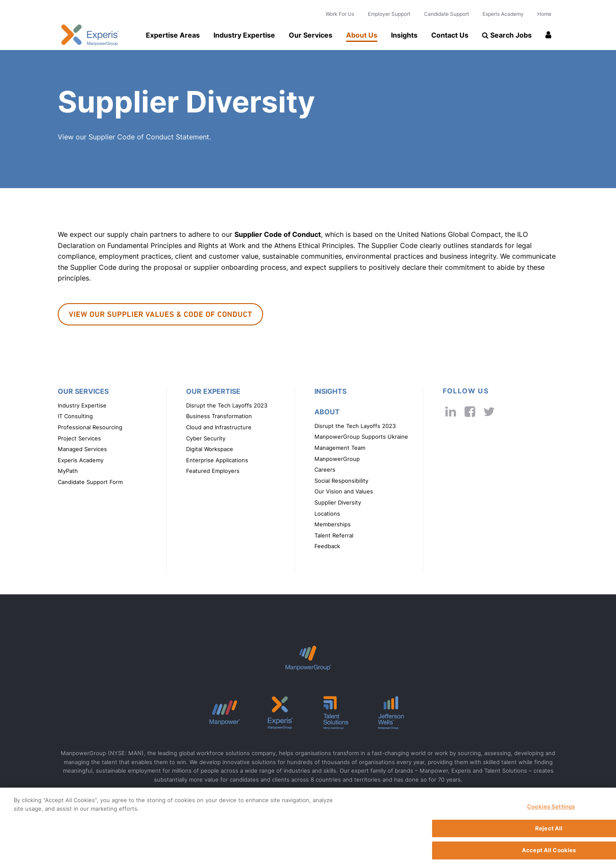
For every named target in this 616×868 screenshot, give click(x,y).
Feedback (327, 546)
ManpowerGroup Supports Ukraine (361, 437)
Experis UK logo (90, 35)
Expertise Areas (173, 35)
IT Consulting (75, 416)
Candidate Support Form (90, 482)
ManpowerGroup (337, 459)
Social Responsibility (341, 481)
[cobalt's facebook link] (470, 412)
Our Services (311, 35)
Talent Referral (334, 536)
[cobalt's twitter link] (489, 412)
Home (544, 14)
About (327, 412)
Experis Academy (503, 14)
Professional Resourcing (90, 427)
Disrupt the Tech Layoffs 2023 (227, 406)
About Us (362, 35)
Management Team (340, 448)
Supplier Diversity (338, 503)
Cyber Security (206, 438)
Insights (404, 35)
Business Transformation (219, 416)
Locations (327, 514)
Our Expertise (213, 391)
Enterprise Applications (217, 460)
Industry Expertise (244, 35)
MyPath (68, 471)
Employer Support (389, 14)
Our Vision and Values (344, 492)
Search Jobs (507, 35)
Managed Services (82, 449)
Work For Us (340, 14)
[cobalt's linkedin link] (451, 412)
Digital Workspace (210, 449)
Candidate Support (446, 14)
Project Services (79, 438)
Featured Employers (213, 471)
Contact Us (450, 35)
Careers (325, 470)
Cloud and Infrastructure (219, 427)
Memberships (333, 524)
